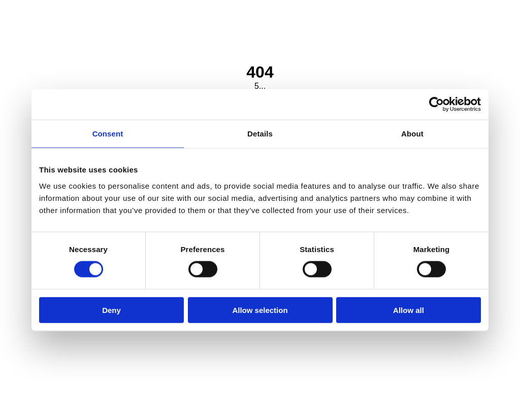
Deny (111, 310)
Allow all (409, 310)
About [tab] (412, 134)
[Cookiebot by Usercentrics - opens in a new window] (436, 104)
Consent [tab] (108, 134)
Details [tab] (260, 134)
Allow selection (260, 310)
